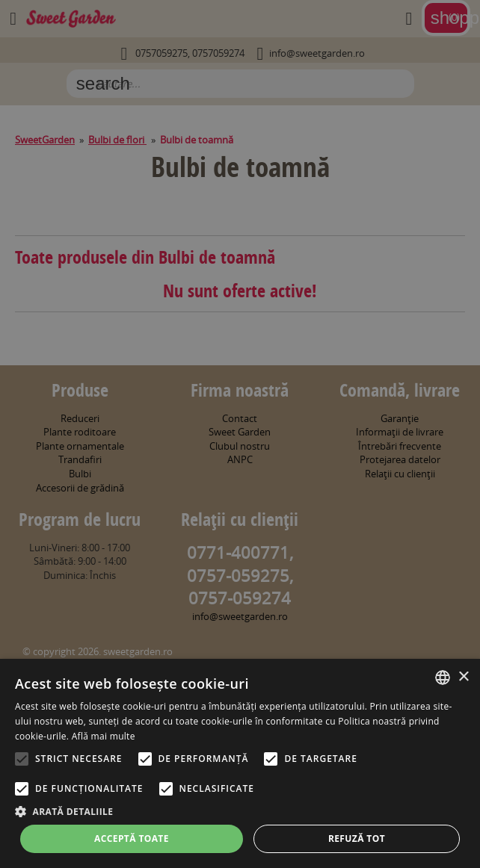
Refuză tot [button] (357, 838)
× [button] (463, 677)
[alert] (240, 434)
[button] (240, 811)
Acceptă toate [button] (132, 838)
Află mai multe (104, 736)
